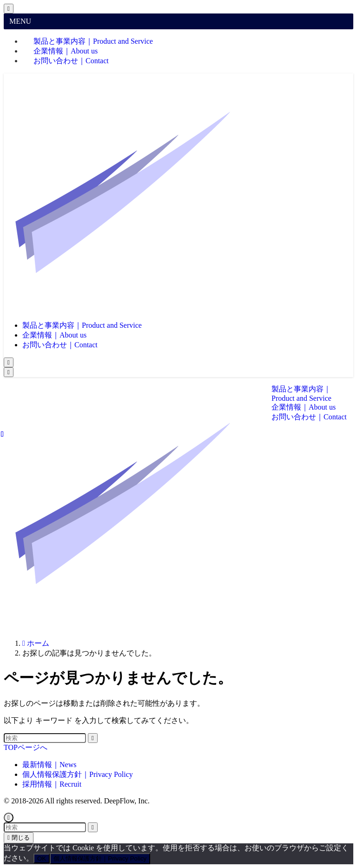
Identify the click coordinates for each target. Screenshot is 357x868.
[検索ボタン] (9, 362)
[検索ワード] (45, 738)
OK (42, 858)
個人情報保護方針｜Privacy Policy (78, 774)
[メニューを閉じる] (9, 9)
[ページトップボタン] (9, 818)
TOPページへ (26, 747)
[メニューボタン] (9, 372)
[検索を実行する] (93, 738)
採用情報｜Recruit (52, 784)
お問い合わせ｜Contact (71, 61)
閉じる (19, 838)
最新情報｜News (49, 765)
